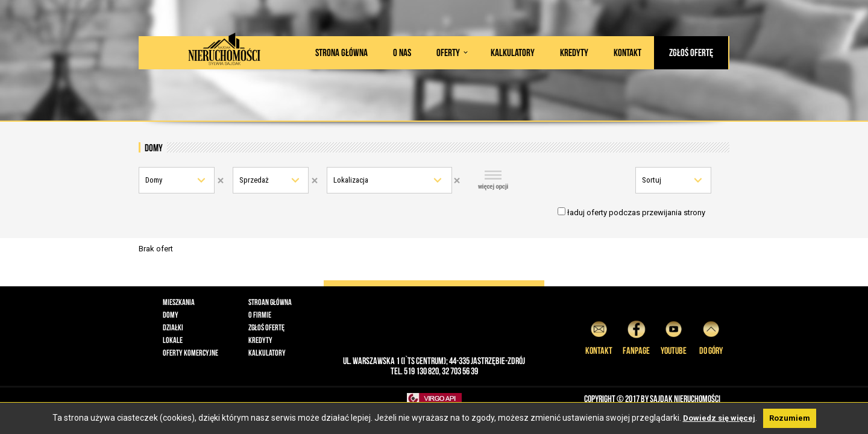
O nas (402, 52)
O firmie (260, 315)
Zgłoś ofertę (691, 52)
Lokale (173, 340)
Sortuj (652, 180)
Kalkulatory (513, 52)
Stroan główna (270, 302)
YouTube (674, 336)
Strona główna (341, 52)
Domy (154, 180)
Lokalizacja (351, 180)
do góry (711, 336)
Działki (173, 327)
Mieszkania (179, 302)
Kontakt (627, 52)
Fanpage (636, 336)
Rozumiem (790, 418)
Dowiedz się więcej (719, 418)
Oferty (448, 52)
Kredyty (574, 52)
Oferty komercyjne (190, 353)
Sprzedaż (254, 180)
